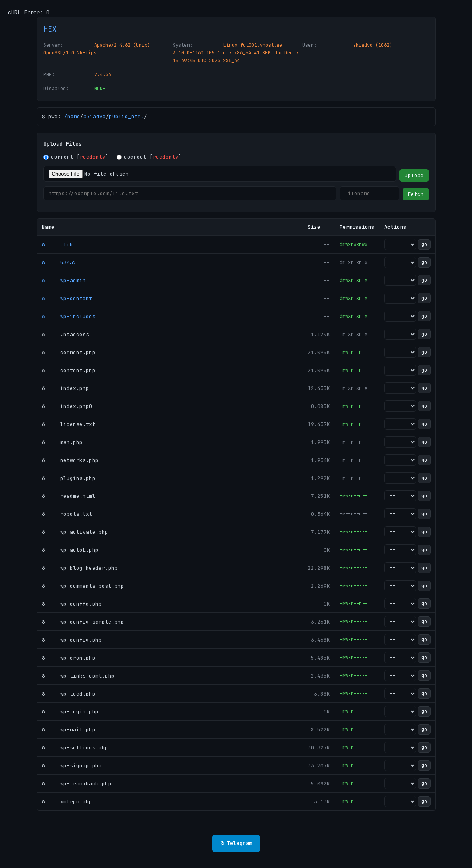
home (74, 116)
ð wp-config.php (72, 640)
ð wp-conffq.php (72, 604)
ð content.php (69, 370)
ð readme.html (69, 496)
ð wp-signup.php (72, 766)
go (424, 244)
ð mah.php (62, 442)
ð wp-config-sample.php (83, 622)
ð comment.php (69, 352)
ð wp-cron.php (69, 658)
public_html (126, 116)
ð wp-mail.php (69, 730)
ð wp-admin (64, 280)
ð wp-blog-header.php (80, 568)
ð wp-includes (69, 316)
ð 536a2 (59, 263)
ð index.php (65, 388)
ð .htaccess (65, 334)
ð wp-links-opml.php (78, 676)
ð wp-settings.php (75, 748)
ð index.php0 (67, 406)
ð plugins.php (69, 478)
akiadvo (95, 116)
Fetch (416, 194)
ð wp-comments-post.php (83, 586)
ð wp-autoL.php (70, 550)
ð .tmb (57, 245)
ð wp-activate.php (75, 532)
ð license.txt (69, 424)
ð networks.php (70, 460)
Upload (414, 175)
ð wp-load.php (69, 694)
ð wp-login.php (70, 712)
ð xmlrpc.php (67, 802)
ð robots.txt (67, 514)
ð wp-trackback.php (77, 784)
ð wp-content (67, 298)
